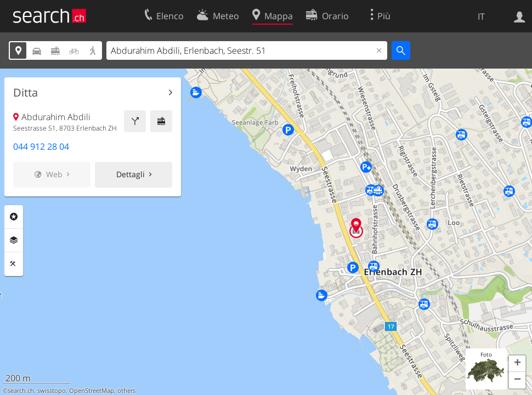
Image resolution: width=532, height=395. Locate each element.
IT (481, 16)
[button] (517, 364)
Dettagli (131, 174)
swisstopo (52, 391)
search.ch (21, 391)
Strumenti (14, 264)
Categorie (14, 217)
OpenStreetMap (92, 391)
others (126, 391)
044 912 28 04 (41, 146)
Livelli (14, 240)
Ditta (26, 93)
